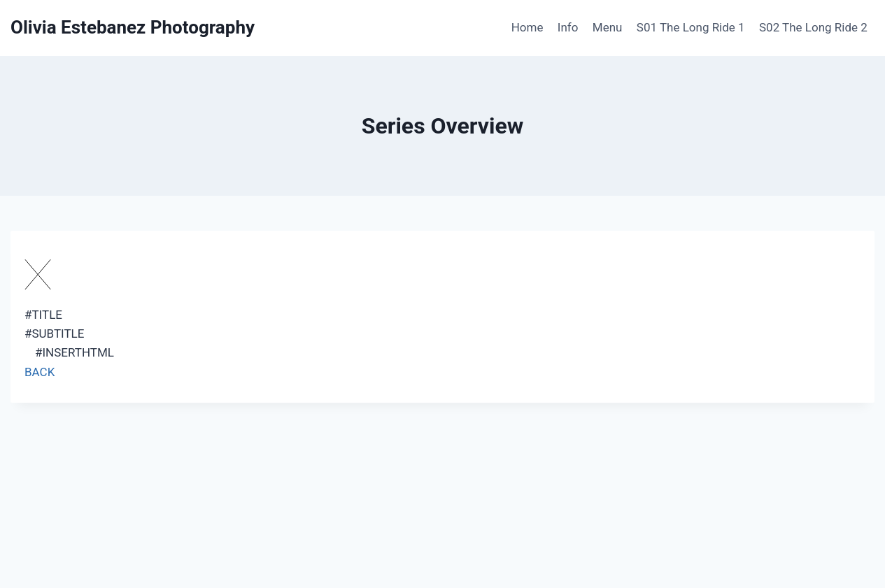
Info (568, 27)
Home (528, 27)
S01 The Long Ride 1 (691, 27)
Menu (608, 27)
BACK (40, 372)
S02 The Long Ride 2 (813, 27)
